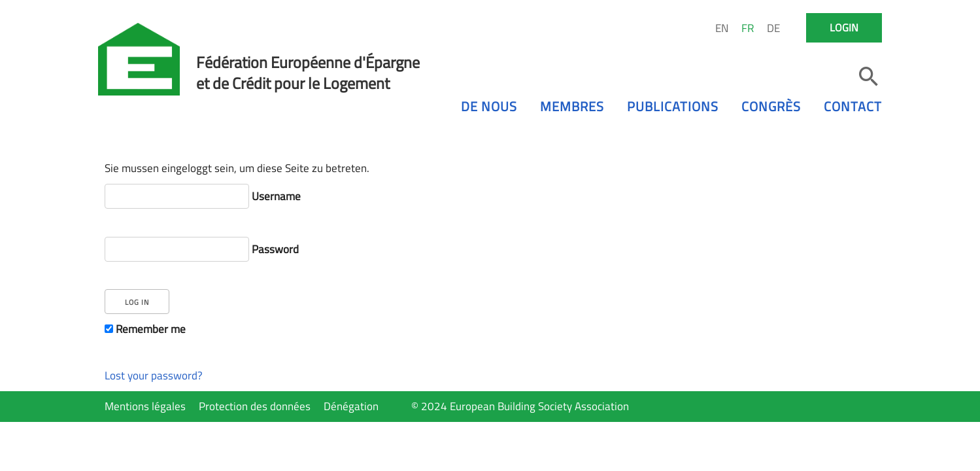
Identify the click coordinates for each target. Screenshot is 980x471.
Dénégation (351, 406)
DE (773, 28)
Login (844, 27)
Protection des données (255, 406)
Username (203, 196)
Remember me (145, 329)
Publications (673, 106)
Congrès (771, 106)
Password (202, 249)
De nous (489, 106)
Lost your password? (154, 375)
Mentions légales (145, 406)
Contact (853, 106)
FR (748, 28)
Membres (572, 106)
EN (722, 28)
